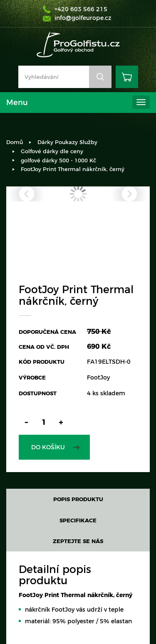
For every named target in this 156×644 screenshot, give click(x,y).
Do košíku (48, 447)
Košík (127, 77)
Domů (15, 142)
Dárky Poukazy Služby (67, 142)
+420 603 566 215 (81, 9)
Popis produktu (78, 499)
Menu (17, 103)
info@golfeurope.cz (83, 18)
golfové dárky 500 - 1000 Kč (58, 160)
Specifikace (78, 520)
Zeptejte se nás (78, 541)
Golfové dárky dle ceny (52, 151)
